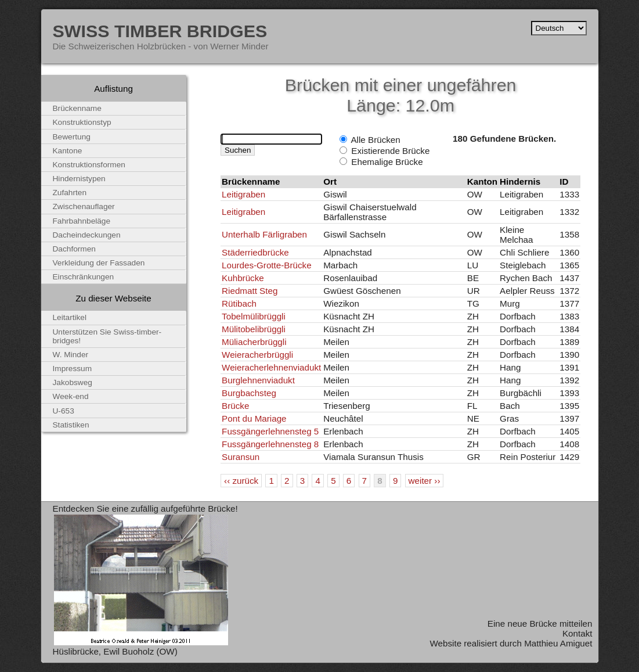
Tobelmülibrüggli (254, 316)
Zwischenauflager (84, 206)
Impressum (73, 369)
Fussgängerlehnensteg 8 (270, 444)
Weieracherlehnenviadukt (271, 367)
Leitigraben (243, 194)
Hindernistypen (79, 179)
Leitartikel (70, 317)
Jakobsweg (73, 382)
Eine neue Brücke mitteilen (540, 624)
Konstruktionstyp (82, 122)
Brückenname (77, 108)
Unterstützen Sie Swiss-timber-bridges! (107, 336)
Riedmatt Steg (250, 291)
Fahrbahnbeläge (82, 221)
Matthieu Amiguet (558, 643)
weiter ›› (425, 481)
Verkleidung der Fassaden (99, 263)
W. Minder (71, 355)
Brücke (235, 406)
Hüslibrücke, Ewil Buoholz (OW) (115, 651)
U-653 (64, 411)
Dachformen (74, 249)
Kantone (68, 151)
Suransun (241, 457)
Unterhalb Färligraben (264, 234)
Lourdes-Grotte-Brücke (266, 265)
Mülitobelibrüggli (254, 329)
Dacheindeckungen (87, 235)
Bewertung (72, 137)
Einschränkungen (84, 277)
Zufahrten (70, 193)
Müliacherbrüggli (254, 342)
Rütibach (239, 303)
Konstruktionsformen (89, 165)
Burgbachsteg (249, 393)
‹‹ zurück (241, 481)
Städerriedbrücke (255, 252)
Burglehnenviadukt (258, 380)
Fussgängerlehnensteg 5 (270, 431)
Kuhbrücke (243, 278)
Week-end (71, 396)
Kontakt (577, 633)
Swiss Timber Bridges (160, 31)
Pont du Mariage (254, 418)
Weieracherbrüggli (257, 355)
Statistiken (71, 425)
